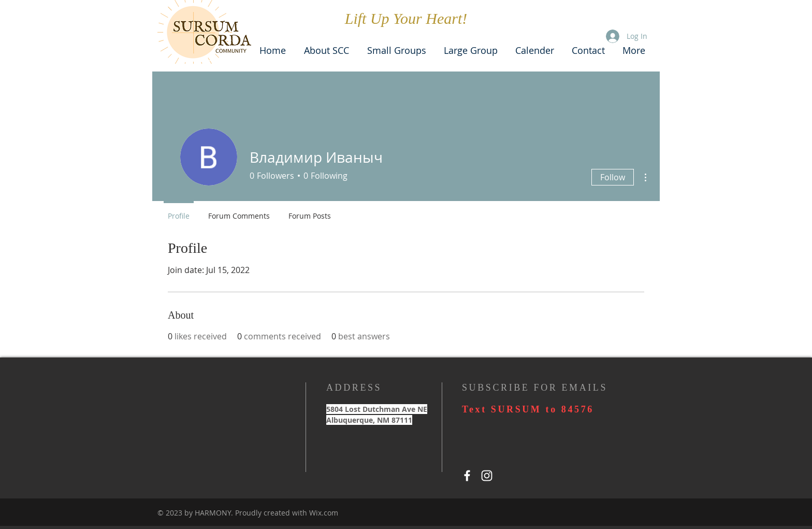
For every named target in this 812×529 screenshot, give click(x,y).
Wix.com (324, 513)
